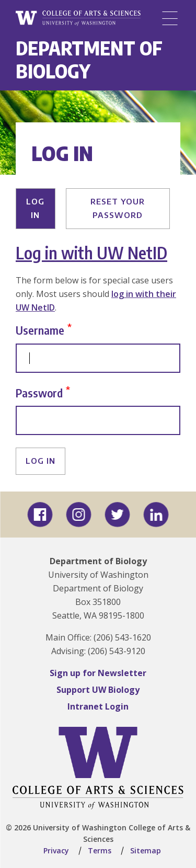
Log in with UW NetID (91, 253)
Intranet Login (98, 706)
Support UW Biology (98, 690)
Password (39, 392)
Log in (35, 208)
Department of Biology (89, 59)
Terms (100, 850)
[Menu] (170, 18)
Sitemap (146, 850)
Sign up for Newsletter (98, 673)
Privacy (56, 850)
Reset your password (118, 208)
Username (40, 330)
